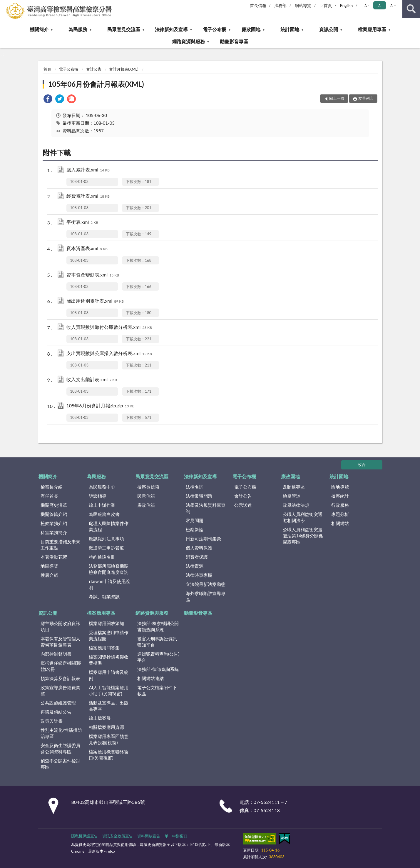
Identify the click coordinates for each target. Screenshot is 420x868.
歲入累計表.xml (88, 170)
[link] (48, 100)
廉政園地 (251, 29)
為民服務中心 (102, 487)
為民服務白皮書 (104, 514)
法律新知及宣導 (171, 29)
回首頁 (326, 5)
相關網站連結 (150, 678)
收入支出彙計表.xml (92, 380)
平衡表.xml (82, 223)
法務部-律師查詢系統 (158, 669)
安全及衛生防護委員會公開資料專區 (60, 748)
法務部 (280, 5)
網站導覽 (303, 5)
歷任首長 (49, 496)
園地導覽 (340, 487)
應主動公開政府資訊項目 (60, 626)
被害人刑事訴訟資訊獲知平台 (157, 642)
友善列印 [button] (366, 98)
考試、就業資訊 (104, 597)
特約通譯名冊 (102, 557)
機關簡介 (39, 29)
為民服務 (78, 29)
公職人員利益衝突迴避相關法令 (303, 517)
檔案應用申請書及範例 (109, 675)
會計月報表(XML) (124, 69)
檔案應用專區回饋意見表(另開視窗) (109, 739)
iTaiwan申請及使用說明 (109, 584)
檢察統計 (340, 496)
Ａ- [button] (366, 5)
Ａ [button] (379, 5)
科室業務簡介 (54, 532)
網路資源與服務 (188, 41)
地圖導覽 (49, 566)
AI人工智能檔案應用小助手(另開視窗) (108, 690)
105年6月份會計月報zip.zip (101, 406)
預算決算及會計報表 (60, 678)
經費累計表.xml (88, 196)
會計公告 (94, 69)
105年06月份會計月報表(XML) (96, 84)
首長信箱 (258, 5)
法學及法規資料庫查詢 (206, 508)
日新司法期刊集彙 (203, 539)
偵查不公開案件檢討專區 (60, 764)
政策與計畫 (52, 721)
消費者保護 (197, 557)
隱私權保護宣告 (84, 836)
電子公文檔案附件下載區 (157, 690)
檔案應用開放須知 (106, 623)
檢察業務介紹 (54, 523)
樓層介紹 (49, 575)
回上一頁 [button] (337, 98)
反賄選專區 (294, 487)
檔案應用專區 (372, 29)
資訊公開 (329, 29)
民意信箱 (146, 496)
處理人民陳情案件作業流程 (109, 526)
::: (5, 4)
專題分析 (340, 514)
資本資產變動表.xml (93, 275)
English (347, 5)
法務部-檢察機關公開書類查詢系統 (158, 626)
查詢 (411, 9)
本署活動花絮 (54, 557)
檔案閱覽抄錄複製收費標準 (109, 660)
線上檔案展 (100, 718)
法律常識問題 (199, 496)
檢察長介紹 (52, 487)
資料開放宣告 (149, 836)
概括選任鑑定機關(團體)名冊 (61, 666)
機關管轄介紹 (54, 514)
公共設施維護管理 (58, 703)
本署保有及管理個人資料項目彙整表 (60, 642)
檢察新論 (195, 529)
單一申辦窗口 (176, 836)
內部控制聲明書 (56, 654)
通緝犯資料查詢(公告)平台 (158, 657)
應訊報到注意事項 (106, 539)
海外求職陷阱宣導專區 (206, 596)
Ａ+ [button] (393, 5)
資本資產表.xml (87, 249)
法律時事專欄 (199, 575)
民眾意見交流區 (124, 29)
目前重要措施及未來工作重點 (60, 545)
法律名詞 (195, 487)
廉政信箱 (146, 505)
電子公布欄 (215, 29)
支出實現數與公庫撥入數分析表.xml (109, 354)
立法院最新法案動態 (206, 584)
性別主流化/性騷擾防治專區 (61, 733)
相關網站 (340, 523)
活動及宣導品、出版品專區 (109, 706)
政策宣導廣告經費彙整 (60, 690)
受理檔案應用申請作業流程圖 (109, 635)
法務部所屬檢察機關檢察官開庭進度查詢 (109, 569)
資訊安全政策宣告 (118, 836)
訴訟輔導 (98, 496)
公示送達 (243, 505)
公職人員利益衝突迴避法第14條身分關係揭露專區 (303, 536)
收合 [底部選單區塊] (362, 464)
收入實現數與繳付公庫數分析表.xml (109, 328)
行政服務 (340, 505)
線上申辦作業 (102, 505)
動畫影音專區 (234, 41)
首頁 (47, 69)
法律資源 (195, 566)
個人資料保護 (199, 548)
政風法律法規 (296, 505)
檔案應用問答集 (104, 648)
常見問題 (195, 520)
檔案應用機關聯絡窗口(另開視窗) (109, 755)
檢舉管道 (292, 496)
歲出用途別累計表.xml (95, 301)
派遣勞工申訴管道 (106, 548)
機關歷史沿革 (54, 505)
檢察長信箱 (148, 487)
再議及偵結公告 (56, 712)
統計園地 (290, 29)
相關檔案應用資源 (106, 727)
